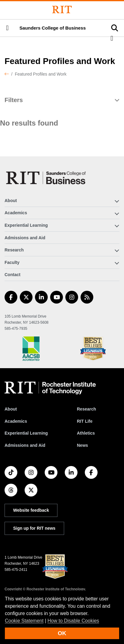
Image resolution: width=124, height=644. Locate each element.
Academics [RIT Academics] (16, 421)
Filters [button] (14, 100)
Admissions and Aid (25, 238)
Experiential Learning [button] (26, 225)
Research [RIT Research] (86, 409)
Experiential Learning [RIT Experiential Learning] (26, 433)
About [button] (11, 201)
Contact (12, 275)
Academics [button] (16, 213)
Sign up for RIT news (34, 528)
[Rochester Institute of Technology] (62, 10)
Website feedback (31, 510)
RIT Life (85, 421)
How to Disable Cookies (73, 621)
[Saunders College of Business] (47, 178)
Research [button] (14, 250)
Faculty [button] (12, 262)
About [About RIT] (11, 409)
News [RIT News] (83, 445)
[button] (7, 28)
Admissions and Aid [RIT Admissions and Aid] (25, 445)
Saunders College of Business (53, 28)
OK (62, 633)
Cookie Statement (24, 621)
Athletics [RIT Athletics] (86, 433)
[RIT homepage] (50, 388)
